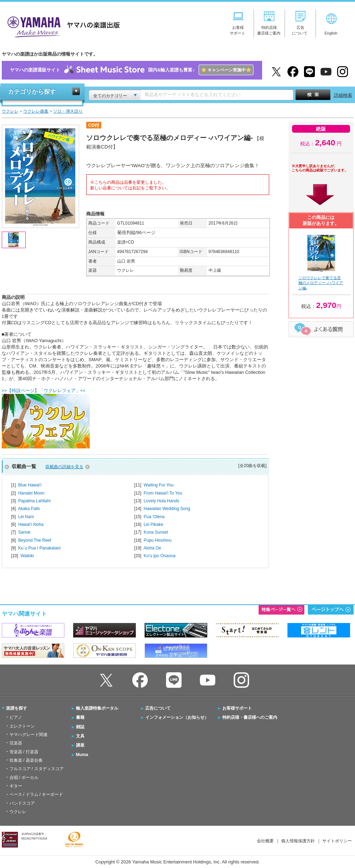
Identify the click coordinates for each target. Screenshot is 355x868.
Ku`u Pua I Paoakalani (39, 548)
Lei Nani (26, 517)
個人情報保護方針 (298, 841)
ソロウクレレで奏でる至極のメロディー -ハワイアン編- (321, 283)
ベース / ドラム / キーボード (36, 794)
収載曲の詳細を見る (64, 467)
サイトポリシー (337, 841)
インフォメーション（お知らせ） (177, 717)
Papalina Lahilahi (34, 501)
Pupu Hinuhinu (157, 540)
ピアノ (16, 717)
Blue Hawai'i (30, 485)
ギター (16, 786)
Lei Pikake (153, 524)
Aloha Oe (152, 548)
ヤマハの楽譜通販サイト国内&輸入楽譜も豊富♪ (132, 70)
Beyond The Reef (35, 540)
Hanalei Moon (31, 493)
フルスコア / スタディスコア (37, 769)
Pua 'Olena (154, 517)
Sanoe (24, 532)
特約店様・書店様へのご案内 (250, 717)
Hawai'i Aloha (31, 524)
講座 (80, 745)
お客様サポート (237, 708)
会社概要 (265, 841)
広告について (158, 708)
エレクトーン (22, 726)
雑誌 (80, 727)
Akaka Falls (29, 509)
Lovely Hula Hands (161, 501)
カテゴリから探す (32, 92)
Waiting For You (159, 485)
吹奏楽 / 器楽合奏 (26, 760)
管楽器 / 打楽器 (24, 752)
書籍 (80, 717)
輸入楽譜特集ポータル (97, 708)
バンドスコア (22, 803)
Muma (82, 755)
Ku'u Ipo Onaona (159, 556)
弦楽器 (16, 743)
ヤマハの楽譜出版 (62, 26)
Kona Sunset (156, 532)
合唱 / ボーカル (24, 778)
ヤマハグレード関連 (28, 735)
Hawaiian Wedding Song (167, 509)
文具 (80, 736)
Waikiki (27, 556)
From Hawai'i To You (163, 493)
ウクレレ (18, 812)
